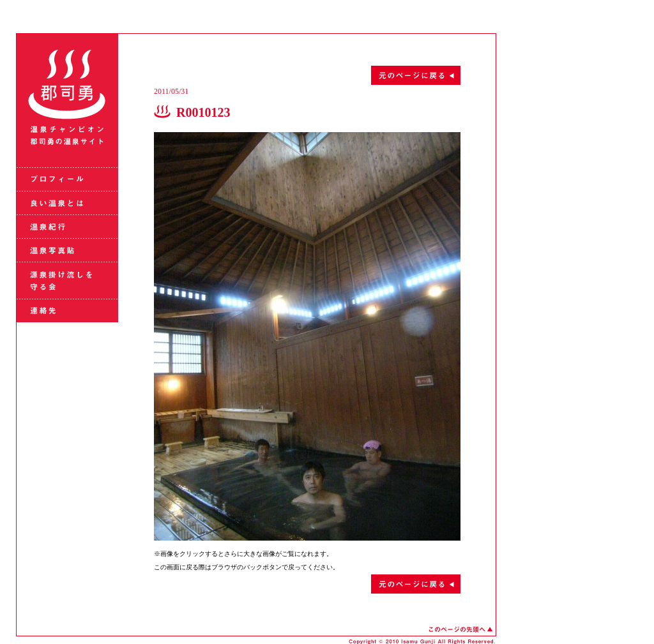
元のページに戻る (307, 75)
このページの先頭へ (460, 629)
